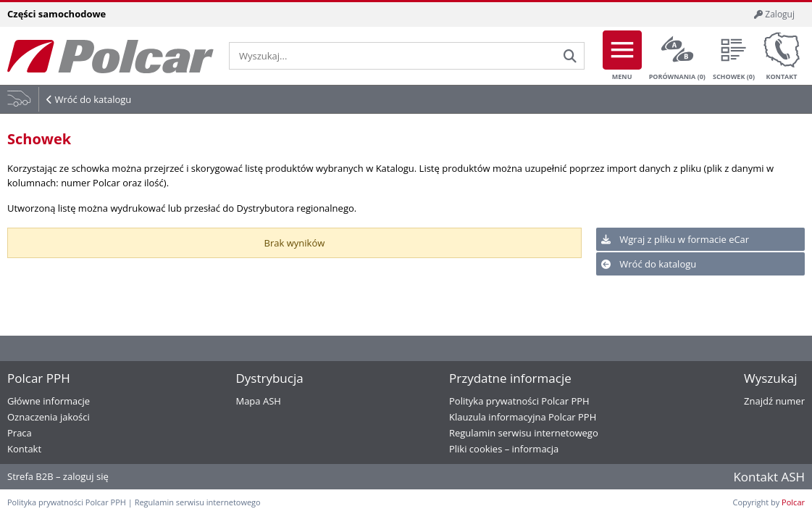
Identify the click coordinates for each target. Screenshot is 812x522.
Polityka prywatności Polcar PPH (519, 401)
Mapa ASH (258, 401)
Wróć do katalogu (93, 99)
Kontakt (782, 56)
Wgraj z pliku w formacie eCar (675, 239)
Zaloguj (774, 14)
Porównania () (677, 56)
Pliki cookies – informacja (504, 449)
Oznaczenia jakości (49, 417)
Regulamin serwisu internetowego (524, 433)
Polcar (793, 502)
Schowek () (734, 56)
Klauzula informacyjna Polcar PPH (523, 417)
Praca (20, 433)
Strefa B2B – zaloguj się (58, 476)
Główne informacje (49, 401)
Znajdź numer (774, 401)
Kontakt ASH (769, 477)
